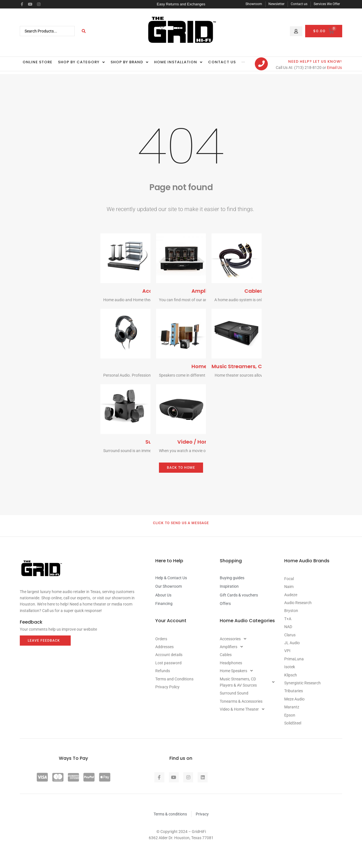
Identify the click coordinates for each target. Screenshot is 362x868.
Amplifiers (205, 291)
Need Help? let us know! (315, 61)
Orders (161, 639)
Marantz (292, 707)
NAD (288, 627)
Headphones (231, 663)
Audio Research (298, 603)
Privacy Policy (167, 687)
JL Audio (292, 643)
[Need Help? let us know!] (261, 64)
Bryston (291, 611)
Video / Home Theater (206, 442)
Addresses (164, 647)
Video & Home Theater (244, 709)
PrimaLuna (294, 659)
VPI (287, 651)
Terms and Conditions (174, 679)
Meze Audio (294, 699)
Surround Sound (234, 693)
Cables (254, 291)
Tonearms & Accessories (241, 701)
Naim (289, 587)
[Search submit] (84, 31)
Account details (169, 655)
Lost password (168, 663)
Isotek (290, 667)
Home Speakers (238, 671)
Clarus (290, 635)
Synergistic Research (302, 683)
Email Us (334, 68)
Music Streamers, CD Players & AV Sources (249, 682)
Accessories (235, 639)
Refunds (163, 671)
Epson (290, 715)
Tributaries (294, 691)
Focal (289, 579)
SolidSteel (293, 723)
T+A (288, 619)
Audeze (291, 595)
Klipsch (291, 675)
